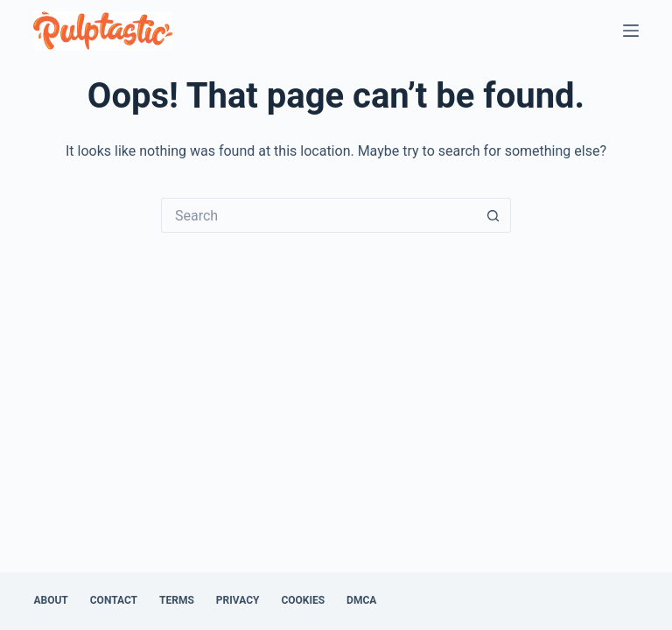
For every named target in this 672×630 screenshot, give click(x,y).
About (50, 600)
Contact (114, 600)
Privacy (238, 600)
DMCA (361, 600)
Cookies (303, 600)
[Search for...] (318, 215)
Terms (177, 600)
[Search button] (493, 215)
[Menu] (631, 31)
